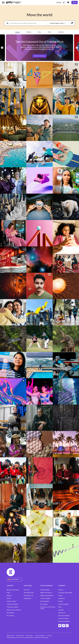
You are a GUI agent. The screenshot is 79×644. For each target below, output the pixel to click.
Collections (61, 32)
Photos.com (62, 613)
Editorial (29, 32)
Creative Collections (12, 604)
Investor (61, 601)
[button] (38, 60)
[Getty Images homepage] (13, 2)
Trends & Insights (45, 598)
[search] (8, 23)
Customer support (63, 618)
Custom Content (11, 601)
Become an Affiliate (64, 616)
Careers (61, 595)
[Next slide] (77, 48)
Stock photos (10, 613)
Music (49, 32)
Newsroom (61, 598)
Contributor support (12, 607)
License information (40, 635)
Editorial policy (20, 635)
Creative (17, 32)
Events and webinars (64, 621)
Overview (27, 590)
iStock (60, 607)
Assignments (27, 598)
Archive (9, 598)
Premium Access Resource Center (48, 608)
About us (61, 590)
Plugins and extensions (47, 595)
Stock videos (10, 616)
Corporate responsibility (65, 593)
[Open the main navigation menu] (3, 3)
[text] (28, 23)
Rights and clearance (46, 593)
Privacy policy (29, 635)
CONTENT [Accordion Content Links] (10, 586)
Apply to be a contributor (14, 610)
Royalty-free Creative (13, 590)
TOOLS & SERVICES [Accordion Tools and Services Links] (46, 586)
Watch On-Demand (39, 56)
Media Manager (45, 590)
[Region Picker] (14, 579)
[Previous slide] (2, 48)
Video (39, 32)
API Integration (45, 601)
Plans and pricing (29, 593)
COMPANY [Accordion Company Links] (62, 586)
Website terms (11, 635)
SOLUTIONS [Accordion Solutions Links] (28, 586)
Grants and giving (63, 604)
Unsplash (61, 610)
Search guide (44, 604)
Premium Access (29, 595)
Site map (49, 635)
